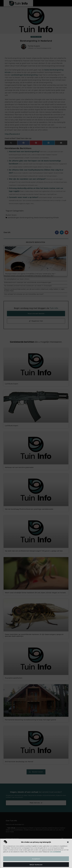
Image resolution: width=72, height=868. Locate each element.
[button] (68, 842)
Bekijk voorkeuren (36, 865)
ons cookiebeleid (55, 852)
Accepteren (36, 859)
